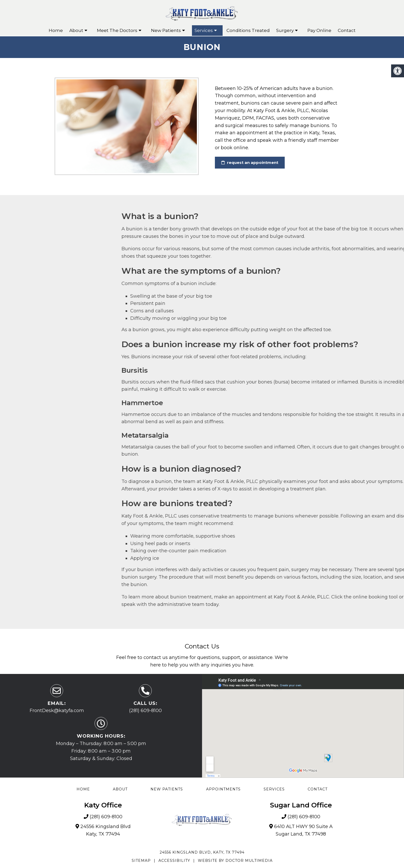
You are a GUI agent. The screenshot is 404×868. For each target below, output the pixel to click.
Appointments (223, 789)
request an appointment (250, 162)
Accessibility (174, 861)
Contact (347, 30)
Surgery (285, 30)
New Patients (166, 30)
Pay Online (319, 30)
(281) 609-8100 (145, 711)
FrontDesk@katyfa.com (57, 711)
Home (56, 30)
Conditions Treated (248, 30)
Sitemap (141, 861)
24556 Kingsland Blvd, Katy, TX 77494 (202, 852)
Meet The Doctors (117, 30)
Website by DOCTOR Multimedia (235, 861)
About (76, 30)
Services (204, 30)
